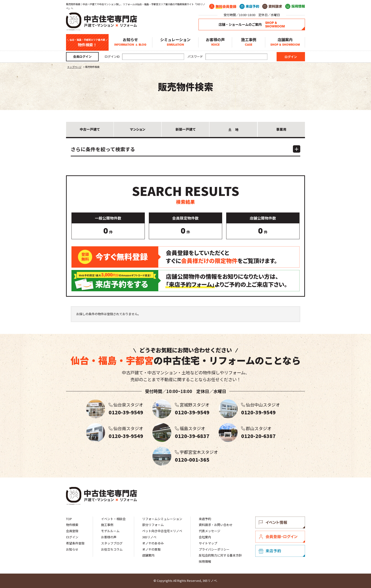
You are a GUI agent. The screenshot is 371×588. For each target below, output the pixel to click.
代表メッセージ (210, 531)
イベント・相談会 (113, 519)
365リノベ (149, 537)
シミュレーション (175, 42)
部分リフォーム (153, 525)
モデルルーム (110, 531)
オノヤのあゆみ (153, 543)
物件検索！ (87, 42)
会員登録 (72, 531)
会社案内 (205, 537)
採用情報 (205, 561)
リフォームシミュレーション (162, 519)
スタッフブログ (112, 543)
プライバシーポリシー (214, 549)
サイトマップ (208, 543)
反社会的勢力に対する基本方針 (220, 555)
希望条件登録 (75, 543)
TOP (69, 519)
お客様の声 (215, 42)
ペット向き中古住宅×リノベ (162, 531)
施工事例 (249, 42)
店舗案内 (285, 42)
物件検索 (72, 525)
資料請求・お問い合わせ (216, 525)
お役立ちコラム (112, 549)
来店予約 (205, 519)
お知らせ (130, 42)
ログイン (72, 537)
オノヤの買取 (151, 549)
